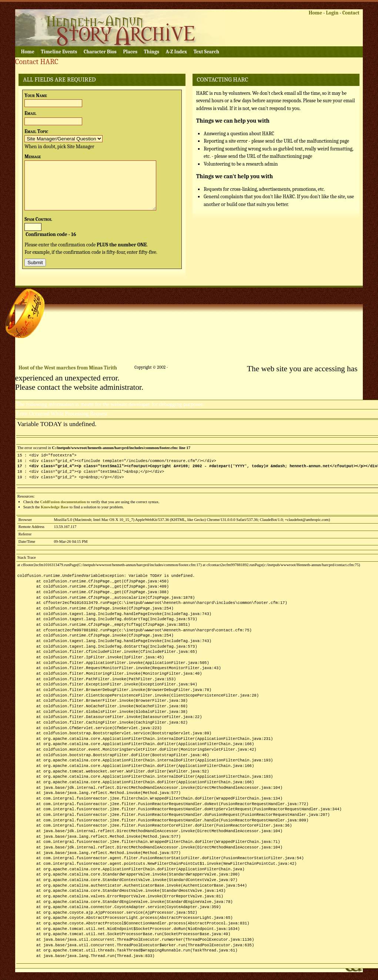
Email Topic (36, 131)
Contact (351, 13)
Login (332, 13)
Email (30, 113)
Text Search (206, 52)
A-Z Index (177, 52)
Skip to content (31, 6)
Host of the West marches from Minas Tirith (68, 368)
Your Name (36, 95)
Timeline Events (59, 52)
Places (130, 52)
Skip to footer (133, 6)
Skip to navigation (98, 6)
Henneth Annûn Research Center (108, 28)
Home (315, 13)
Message (33, 157)
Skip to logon (63, 6)
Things (152, 52)
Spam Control (38, 219)
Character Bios (100, 52)
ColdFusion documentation (63, 502)
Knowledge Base (55, 507)
